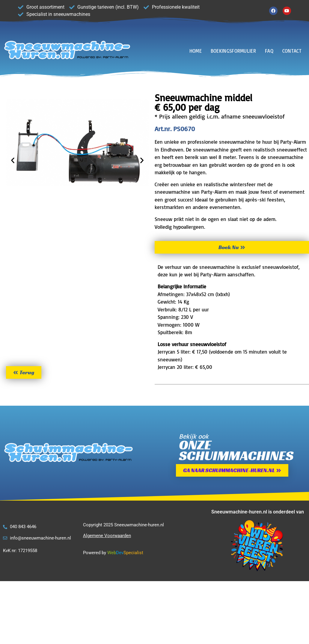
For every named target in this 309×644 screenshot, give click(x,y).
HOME (196, 51)
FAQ (269, 51)
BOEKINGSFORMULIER (233, 51)
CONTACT (292, 51)
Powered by (95, 553)
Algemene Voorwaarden (107, 536)
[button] (13, 160)
